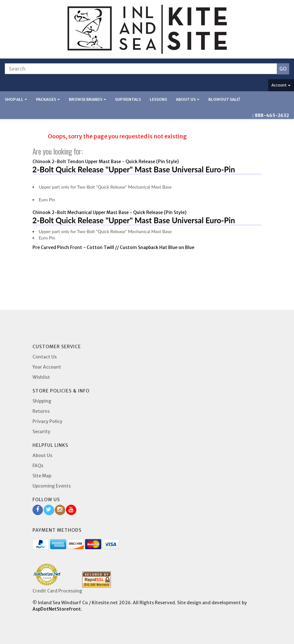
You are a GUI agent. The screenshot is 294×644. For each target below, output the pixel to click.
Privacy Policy (47, 421)
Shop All (16, 99)
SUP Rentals (128, 99)
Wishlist (41, 377)
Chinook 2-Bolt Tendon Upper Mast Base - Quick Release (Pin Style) (106, 162)
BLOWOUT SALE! (224, 99)
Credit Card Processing (57, 591)
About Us (188, 99)
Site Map (42, 476)
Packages (48, 99)
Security (41, 432)
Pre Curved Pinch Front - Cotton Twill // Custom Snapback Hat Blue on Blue (113, 247)
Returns (41, 411)
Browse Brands (87, 99)
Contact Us (45, 357)
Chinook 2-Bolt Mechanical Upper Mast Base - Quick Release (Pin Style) (109, 212)
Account (281, 85)
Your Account (47, 367)
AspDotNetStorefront (57, 609)
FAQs (38, 466)
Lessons (158, 99)
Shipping (42, 401)
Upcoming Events (52, 486)
